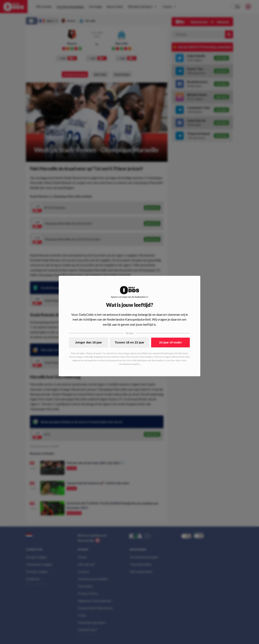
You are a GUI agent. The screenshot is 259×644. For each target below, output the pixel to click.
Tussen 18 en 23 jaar (129, 342)
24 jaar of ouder (171, 342)
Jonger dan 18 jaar (89, 342)
